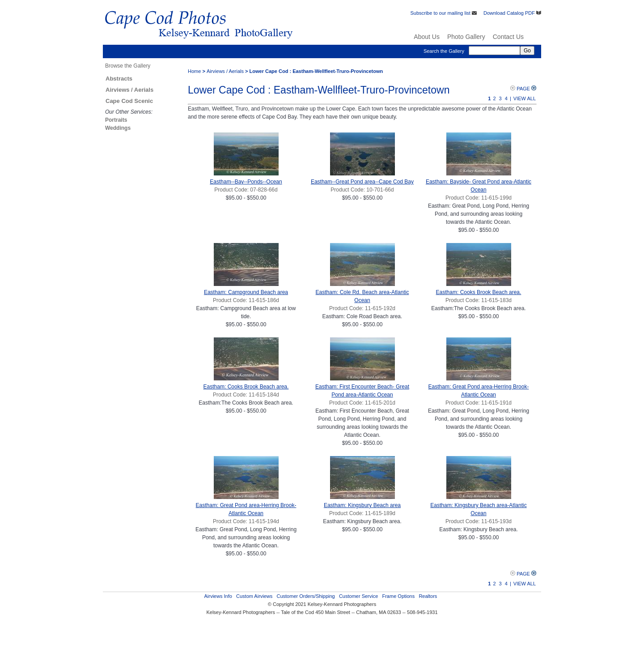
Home (194, 71)
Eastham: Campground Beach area (246, 292)
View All (525, 98)
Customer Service (358, 596)
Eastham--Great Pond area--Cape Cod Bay (362, 182)
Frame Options (398, 596)
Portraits (116, 120)
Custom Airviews (254, 596)
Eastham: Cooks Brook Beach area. (479, 292)
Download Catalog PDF (512, 13)
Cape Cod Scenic (129, 101)
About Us (427, 37)
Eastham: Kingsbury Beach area (362, 505)
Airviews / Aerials (129, 90)
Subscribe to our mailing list (443, 13)
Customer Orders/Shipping (305, 596)
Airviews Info (218, 596)
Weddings (118, 128)
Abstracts (119, 79)
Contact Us (508, 37)
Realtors (428, 596)
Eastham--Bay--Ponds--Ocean (246, 182)
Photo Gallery (466, 37)
